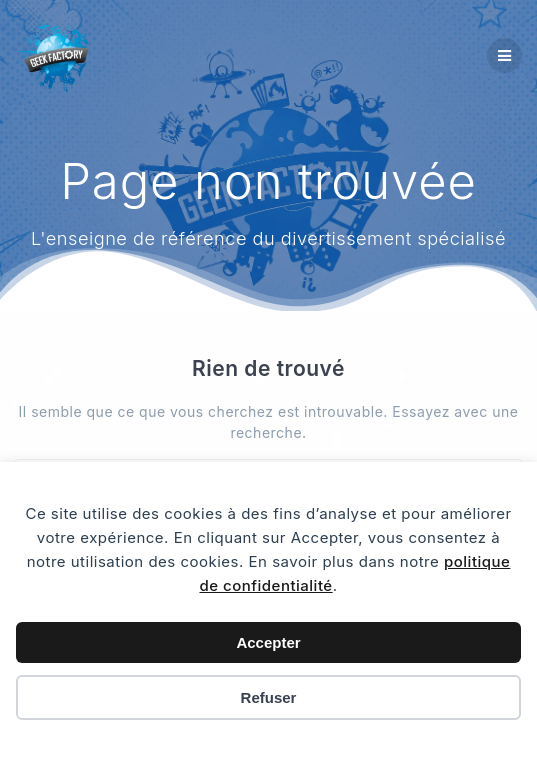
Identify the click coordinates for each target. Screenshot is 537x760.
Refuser (269, 697)
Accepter (268, 642)
